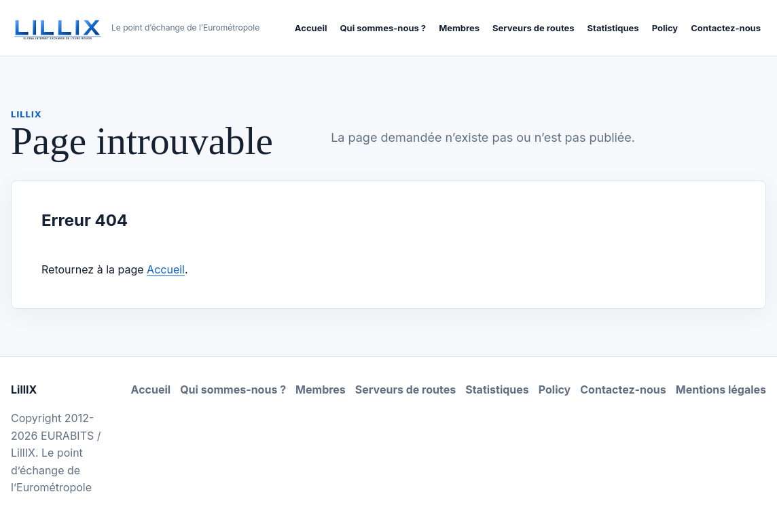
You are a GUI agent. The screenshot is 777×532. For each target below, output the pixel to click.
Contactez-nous (726, 28)
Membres (459, 28)
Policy (665, 28)
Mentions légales (721, 389)
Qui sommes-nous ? (383, 28)
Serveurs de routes (534, 28)
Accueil (311, 28)
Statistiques (613, 28)
